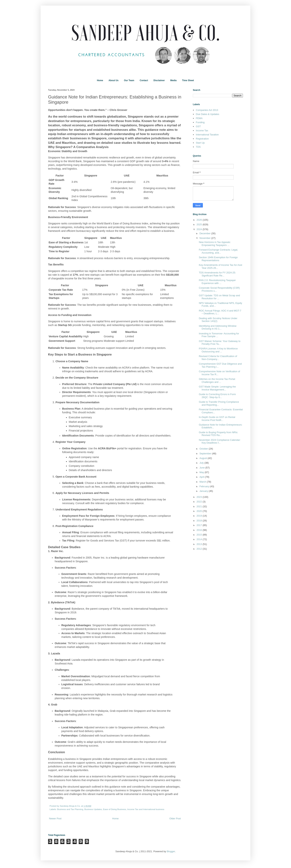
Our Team (129, 80)
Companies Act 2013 (207, 110)
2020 (200, 511)
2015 (200, 535)
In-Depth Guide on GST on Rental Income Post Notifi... (217, 419)
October (204, 449)
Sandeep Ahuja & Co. (70, 806)
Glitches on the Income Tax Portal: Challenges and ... (217, 381)
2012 (200, 549)
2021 (200, 506)
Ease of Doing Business (115, 809)
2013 (200, 544)
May (202, 472)
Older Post (175, 818)
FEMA (199, 118)
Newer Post (55, 818)
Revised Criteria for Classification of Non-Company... (218, 358)
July (202, 463)
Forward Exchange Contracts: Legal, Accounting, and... (218, 251)
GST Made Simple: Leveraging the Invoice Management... (217, 388)
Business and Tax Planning (70, 809)
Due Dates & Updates (207, 114)
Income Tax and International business (146, 809)
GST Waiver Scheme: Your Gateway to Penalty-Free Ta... (220, 343)
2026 (200, 220)
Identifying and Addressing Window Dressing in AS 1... (218, 327)
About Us (113, 80)
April (202, 477)
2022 (200, 502)
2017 (200, 525)
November (205, 238)
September (206, 454)
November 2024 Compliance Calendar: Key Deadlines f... (220, 441)
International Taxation (207, 135)
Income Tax (202, 130)
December (205, 233)
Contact (144, 80)
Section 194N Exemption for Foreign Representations (218, 259)
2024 (200, 229)
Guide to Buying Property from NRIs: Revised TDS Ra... (218, 434)
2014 (200, 539)
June (202, 468)
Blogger (171, 851)
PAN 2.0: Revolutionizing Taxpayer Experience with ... (217, 282)
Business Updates (93, 809)
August (204, 458)
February (205, 486)
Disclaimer (159, 80)
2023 (200, 497)
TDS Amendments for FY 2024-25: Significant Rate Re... (217, 274)
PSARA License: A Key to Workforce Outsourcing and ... (218, 350)
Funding (200, 122)
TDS (198, 147)
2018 (200, 521)
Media (173, 80)
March (203, 482)
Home (100, 80)
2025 (200, 224)
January (204, 491)
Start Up (200, 143)
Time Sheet (188, 80)
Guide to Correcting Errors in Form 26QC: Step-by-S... (217, 396)
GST (198, 126)
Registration (202, 139)
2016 (200, 530)
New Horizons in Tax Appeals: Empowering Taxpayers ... (215, 244)
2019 (200, 516)
